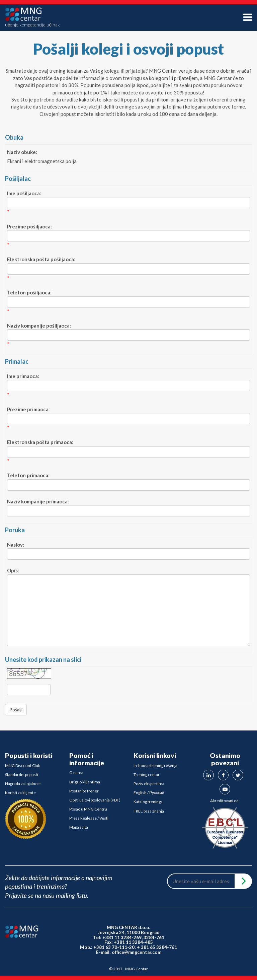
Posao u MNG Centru (88, 809)
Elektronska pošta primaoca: (40, 442)
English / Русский (149, 793)
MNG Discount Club (23, 765)
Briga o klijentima (85, 782)
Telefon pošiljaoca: (29, 292)
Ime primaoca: (23, 376)
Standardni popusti (22, 775)
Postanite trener (84, 791)
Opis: (13, 570)
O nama (76, 773)
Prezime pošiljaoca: (29, 226)
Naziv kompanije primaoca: (38, 501)
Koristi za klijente (20, 793)
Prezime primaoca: (28, 409)
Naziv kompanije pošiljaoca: (39, 326)
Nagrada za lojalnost (23, 784)
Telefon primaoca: (28, 475)
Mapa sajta (79, 827)
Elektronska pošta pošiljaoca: (41, 259)
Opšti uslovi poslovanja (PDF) (95, 800)
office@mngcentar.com (137, 952)
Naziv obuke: (22, 152)
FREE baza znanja (149, 811)
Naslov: (16, 545)
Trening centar (147, 775)
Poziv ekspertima (149, 784)
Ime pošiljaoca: (24, 193)
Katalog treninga (148, 802)
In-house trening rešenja (155, 765)
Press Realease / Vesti (89, 818)
